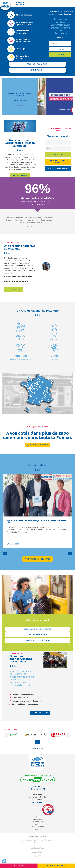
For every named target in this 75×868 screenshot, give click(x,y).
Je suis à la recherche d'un (37, 629)
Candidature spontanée (58, 169)
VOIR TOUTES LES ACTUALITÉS (38, 559)
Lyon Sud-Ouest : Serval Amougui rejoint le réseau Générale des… (37, 521)
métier (28, 155)
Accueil (37, 817)
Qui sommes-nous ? (37, 819)
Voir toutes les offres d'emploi (58, 162)
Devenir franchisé (40, 713)
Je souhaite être (37, 635)
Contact (37, 829)
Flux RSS (38, 856)
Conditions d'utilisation (56, 842)
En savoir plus (20, 106)
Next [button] (51, 231)
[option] (29, 222)
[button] (4, 861)
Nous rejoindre (37, 822)
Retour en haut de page (37, 747)
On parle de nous (37, 827)
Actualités (37, 824)
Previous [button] (5, 553)
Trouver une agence (39, 445)
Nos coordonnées (38, 852)
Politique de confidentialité (43, 842)
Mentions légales (38, 848)
